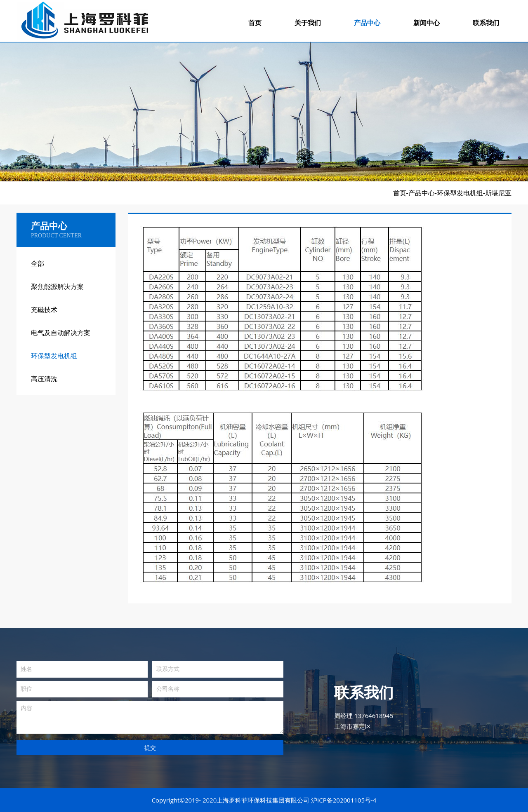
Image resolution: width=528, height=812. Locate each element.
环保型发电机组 (460, 193)
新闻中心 (427, 23)
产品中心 (367, 23)
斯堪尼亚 (498, 193)
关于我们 (308, 23)
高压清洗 (44, 379)
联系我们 (486, 23)
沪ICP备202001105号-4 (344, 800)
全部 (38, 263)
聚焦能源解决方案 (57, 286)
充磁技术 (44, 310)
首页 (255, 23)
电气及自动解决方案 (61, 333)
